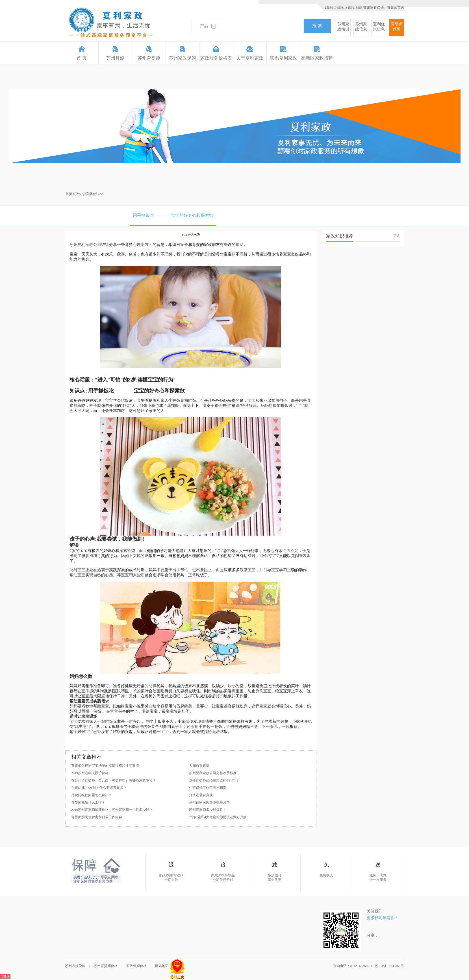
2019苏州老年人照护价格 (90, 773)
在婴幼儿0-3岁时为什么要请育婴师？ (99, 788)
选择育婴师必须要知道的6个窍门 (214, 780)
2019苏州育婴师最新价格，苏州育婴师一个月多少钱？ (112, 810)
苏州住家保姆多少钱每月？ (209, 802)
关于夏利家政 (250, 53)
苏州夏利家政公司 (85, 245)
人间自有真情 (199, 766)
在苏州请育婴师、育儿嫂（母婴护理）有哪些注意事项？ (114, 780)
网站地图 (162, 966)
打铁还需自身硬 (201, 795)
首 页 (82, 53)
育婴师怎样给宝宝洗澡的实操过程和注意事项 (105, 766)
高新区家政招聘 (317, 53)
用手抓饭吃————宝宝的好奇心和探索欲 (173, 215)
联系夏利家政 (283, 53)
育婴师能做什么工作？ (88, 802)
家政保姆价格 (136, 966)
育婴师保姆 (397, 27)
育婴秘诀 (93, 194)
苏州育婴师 (149, 53)
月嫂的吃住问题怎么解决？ (92, 795)
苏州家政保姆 (183, 53)
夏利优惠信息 (379, 27)
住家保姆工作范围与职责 (208, 788)
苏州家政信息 (361, 27)
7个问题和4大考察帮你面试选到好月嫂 (218, 817)
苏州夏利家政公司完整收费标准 (213, 773)
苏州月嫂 (115, 53)
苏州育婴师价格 (106, 966)
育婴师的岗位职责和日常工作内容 (97, 817)
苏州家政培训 (343, 27)
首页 (69, 194)
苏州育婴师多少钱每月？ (208, 810)
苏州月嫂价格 (75, 966)
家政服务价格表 (216, 53)
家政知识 (79, 194)
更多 (397, 236)
